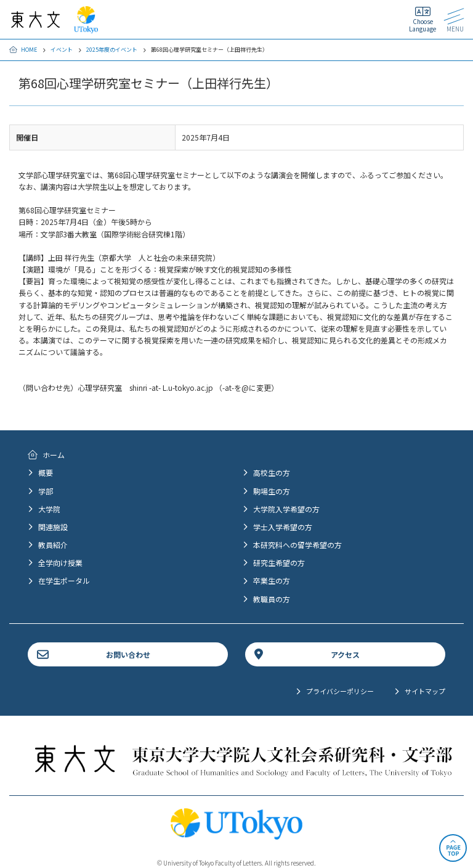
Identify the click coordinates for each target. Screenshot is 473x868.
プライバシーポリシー (340, 691)
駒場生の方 (272, 491)
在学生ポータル (64, 580)
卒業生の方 (272, 580)
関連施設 (53, 527)
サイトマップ (425, 691)
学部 (46, 491)
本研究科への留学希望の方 (297, 545)
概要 (46, 473)
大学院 (49, 509)
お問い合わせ (128, 654)
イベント (62, 50)
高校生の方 (272, 473)
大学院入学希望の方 (286, 509)
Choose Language (422, 25)
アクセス (345, 654)
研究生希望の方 (279, 563)
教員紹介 (53, 545)
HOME (29, 50)
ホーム (54, 455)
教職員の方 (272, 599)
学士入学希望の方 (283, 527)
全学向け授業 (60, 563)
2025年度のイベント (112, 50)
